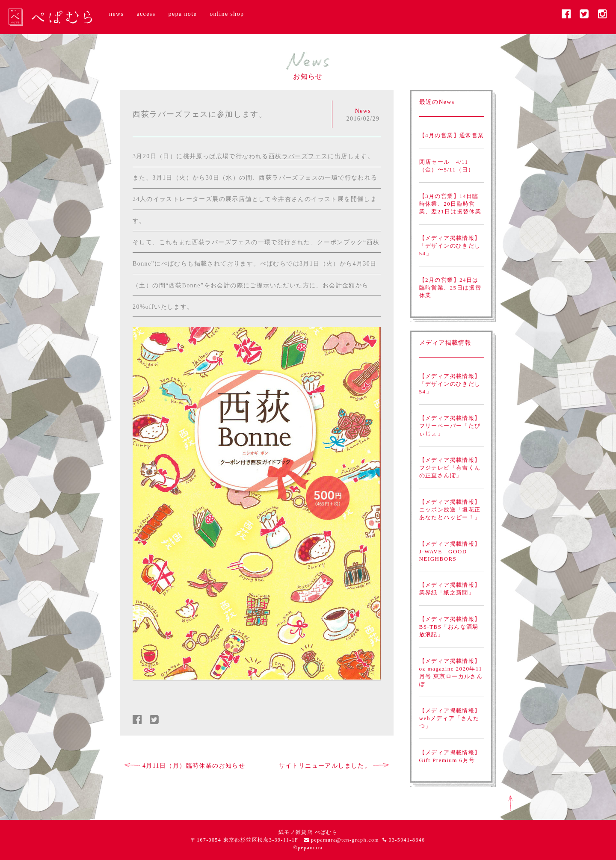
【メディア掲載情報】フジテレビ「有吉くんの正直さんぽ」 (450, 468)
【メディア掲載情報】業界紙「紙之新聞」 (450, 589)
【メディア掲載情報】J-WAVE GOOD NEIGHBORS (450, 551)
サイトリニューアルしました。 (334, 766)
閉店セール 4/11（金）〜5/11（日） (447, 166)
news (116, 14)
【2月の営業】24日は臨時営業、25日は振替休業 (450, 288)
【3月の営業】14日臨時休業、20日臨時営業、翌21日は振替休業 (450, 204)
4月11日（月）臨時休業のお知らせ (185, 766)
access (146, 14)
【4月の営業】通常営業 (452, 135)
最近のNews (437, 102)
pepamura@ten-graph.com (345, 840)
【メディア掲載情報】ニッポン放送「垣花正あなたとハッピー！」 (450, 510)
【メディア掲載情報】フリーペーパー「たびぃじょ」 (450, 426)
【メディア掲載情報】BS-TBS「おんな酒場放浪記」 (450, 627)
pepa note (183, 14)
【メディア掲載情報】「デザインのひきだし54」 (450, 246)
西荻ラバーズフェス (298, 156)
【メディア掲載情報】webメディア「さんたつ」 (450, 718)
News (363, 111)
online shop (227, 14)
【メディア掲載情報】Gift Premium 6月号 (450, 756)
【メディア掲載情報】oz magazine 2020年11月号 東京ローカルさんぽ (451, 672)
